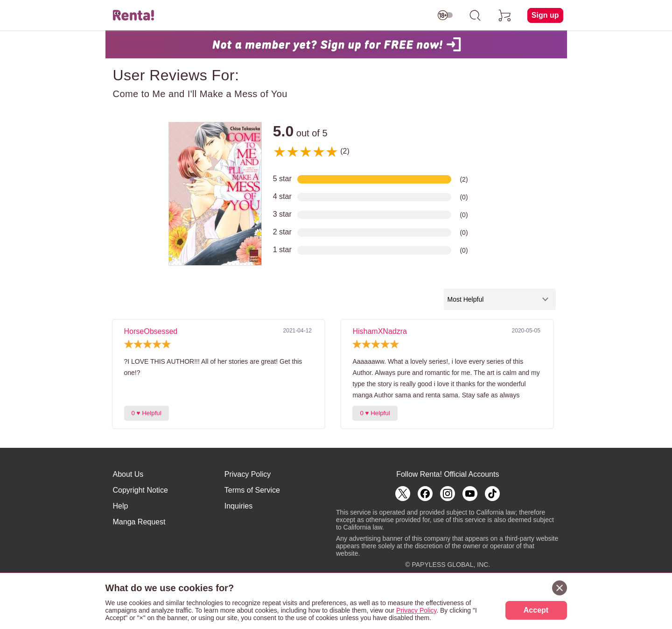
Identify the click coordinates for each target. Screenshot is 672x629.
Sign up (545, 15)
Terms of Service (252, 490)
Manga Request (139, 522)
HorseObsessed (151, 331)
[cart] (505, 15)
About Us (128, 474)
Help (121, 506)
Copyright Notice (140, 490)
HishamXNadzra (379, 331)
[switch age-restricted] (445, 15)
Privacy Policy (248, 474)
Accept (536, 610)
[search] (475, 15)
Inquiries (238, 506)
